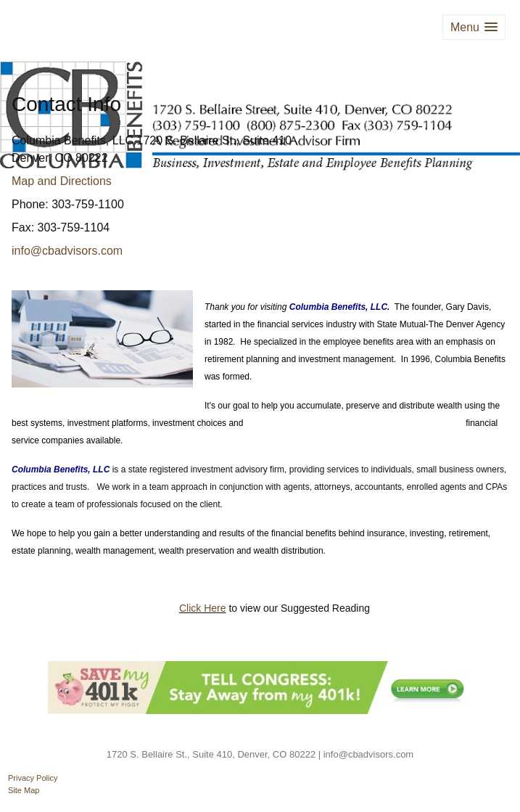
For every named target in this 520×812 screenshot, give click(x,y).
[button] (474, 27)
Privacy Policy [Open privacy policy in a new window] (33, 778)
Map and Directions (62, 181)
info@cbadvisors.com (67, 251)
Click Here (203, 608)
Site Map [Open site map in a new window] (24, 790)
